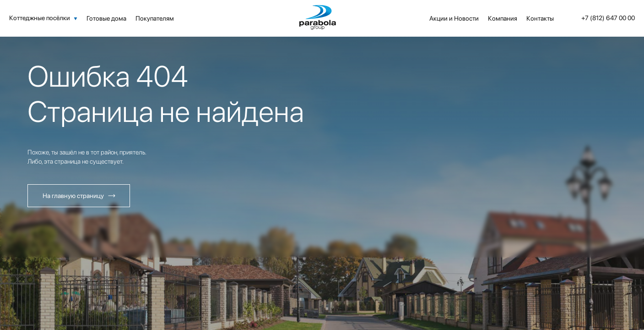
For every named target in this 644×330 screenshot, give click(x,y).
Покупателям (155, 18)
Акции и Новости (454, 18)
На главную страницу (73, 196)
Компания (503, 18)
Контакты (540, 18)
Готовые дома (106, 18)
